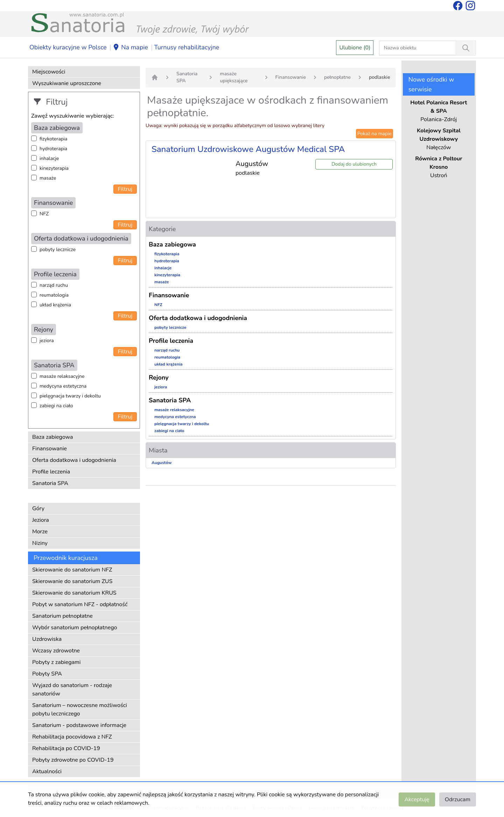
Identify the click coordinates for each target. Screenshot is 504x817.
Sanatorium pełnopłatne (62, 616)
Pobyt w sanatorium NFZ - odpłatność (80, 604)
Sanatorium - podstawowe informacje (79, 725)
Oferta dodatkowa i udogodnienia (74, 460)
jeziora (47, 341)
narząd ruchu (54, 285)
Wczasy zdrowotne (56, 651)
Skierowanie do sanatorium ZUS (72, 581)
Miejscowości (49, 72)
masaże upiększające (234, 77)
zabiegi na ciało (56, 406)
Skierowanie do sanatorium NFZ (72, 570)
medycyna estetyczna (63, 386)
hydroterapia (53, 149)
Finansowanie (50, 449)
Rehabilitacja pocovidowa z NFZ (72, 737)
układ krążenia (55, 305)
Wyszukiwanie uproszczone (67, 83)
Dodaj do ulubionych (354, 164)
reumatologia (54, 295)
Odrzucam (458, 799)
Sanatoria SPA (50, 483)
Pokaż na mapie (374, 134)
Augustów (162, 463)
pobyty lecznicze (58, 250)
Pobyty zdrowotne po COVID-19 (73, 760)
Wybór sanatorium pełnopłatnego (75, 628)
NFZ (44, 214)
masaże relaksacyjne (62, 376)
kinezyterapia (54, 168)
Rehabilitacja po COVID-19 (66, 748)
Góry (38, 508)
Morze (40, 532)
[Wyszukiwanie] (466, 48)
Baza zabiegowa (53, 437)
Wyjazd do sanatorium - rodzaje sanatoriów (72, 690)
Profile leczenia (51, 472)
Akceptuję (417, 799)
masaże (48, 178)
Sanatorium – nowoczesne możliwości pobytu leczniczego (80, 709)
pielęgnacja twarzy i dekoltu (70, 396)
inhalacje (49, 158)
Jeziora (41, 520)
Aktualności (47, 771)
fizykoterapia (53, 139)
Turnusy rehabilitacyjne (187, 47)
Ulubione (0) (355, 48)
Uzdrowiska (47, 639)
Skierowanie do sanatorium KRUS (74, 593)
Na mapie (130, 48)
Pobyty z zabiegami (56, 662)
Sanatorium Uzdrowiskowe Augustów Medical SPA (248, 149)
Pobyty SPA (47, 674)
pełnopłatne (337, 77)
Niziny (40, 543)
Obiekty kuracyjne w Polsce (68, 47)
